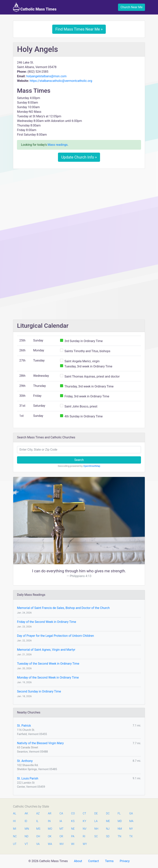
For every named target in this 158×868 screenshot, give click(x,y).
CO (73, 814)
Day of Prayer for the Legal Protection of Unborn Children (55, 636)
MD (120, 821)
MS (38, 829)
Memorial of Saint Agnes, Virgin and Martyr (46, 650)
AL (15, 814)
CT (85, 814)
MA (131, 821)
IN (49, 821)
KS (73, 821)
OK (50, 836)
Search (79, 460)
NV (85, 829)
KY (85, 821)
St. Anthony (25, 761)
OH (38, 836)
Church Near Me (132, 7)
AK (26, 814)
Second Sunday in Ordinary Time (39, 691)
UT (15, 844)
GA (131, 814)
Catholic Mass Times (35, 7)
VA (38, 844)
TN (119, 836)
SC (96, 836)
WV (61, 844)
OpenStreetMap (92, 466)
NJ (108, 829)
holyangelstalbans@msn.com (46, 76)
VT (26, 844)
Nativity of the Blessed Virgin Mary (40, 743)
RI (84, 836)
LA (96, 821)
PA (73, 836)
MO (50, 829)
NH (96, 829)
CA (61, 814)
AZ (38, 814)
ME (108, 821)
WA (50, 844)
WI (73, 844)
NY (131, 829)
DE (96, 814)
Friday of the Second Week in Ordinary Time (47, 622)
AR (50, 814)
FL (119, 814)
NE (73, 829)
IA (61, 821)
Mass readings (58, 145)
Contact (94, 861)
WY (85, 844)
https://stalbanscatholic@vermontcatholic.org (61, 81)
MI (15, 829)
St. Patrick (24, 726)
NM (120, 829)
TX (131, 836)
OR (61, 836)
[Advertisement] (79, 200)
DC (108, 814)
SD (108, 836)
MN (27, 829)
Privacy (125, 861)
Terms (109, 861)
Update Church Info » (79, 157)
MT (61, 829)
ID (26, 821)
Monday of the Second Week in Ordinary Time (48, 678)
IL (37, 821)
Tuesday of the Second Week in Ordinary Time (48, 664)
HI (14, 821)
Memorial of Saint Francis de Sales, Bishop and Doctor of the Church (63, 608)
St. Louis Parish (28, 778)
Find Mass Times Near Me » (79, 29)
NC (15, 836)
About (78, 861)
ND (27, 836)
